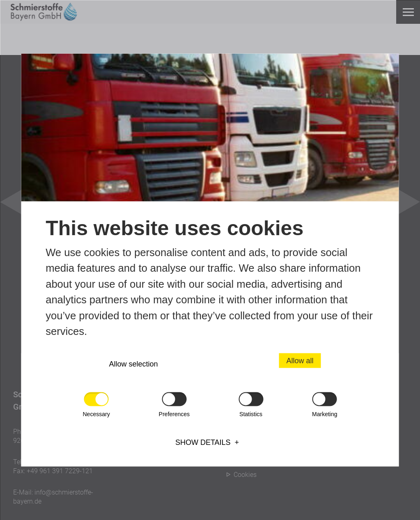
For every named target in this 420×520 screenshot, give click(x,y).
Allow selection (134, 364)
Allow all (300, 361)
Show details (203, 442)
